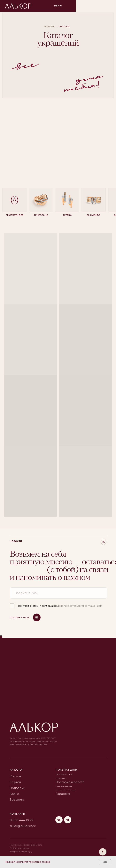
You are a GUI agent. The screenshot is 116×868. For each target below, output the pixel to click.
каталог (16, 770)
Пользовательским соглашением (81, 606)
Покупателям (67, 770)
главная (49, 26)
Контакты (18, 814)
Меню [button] (58, 6)
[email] (59, 593)
